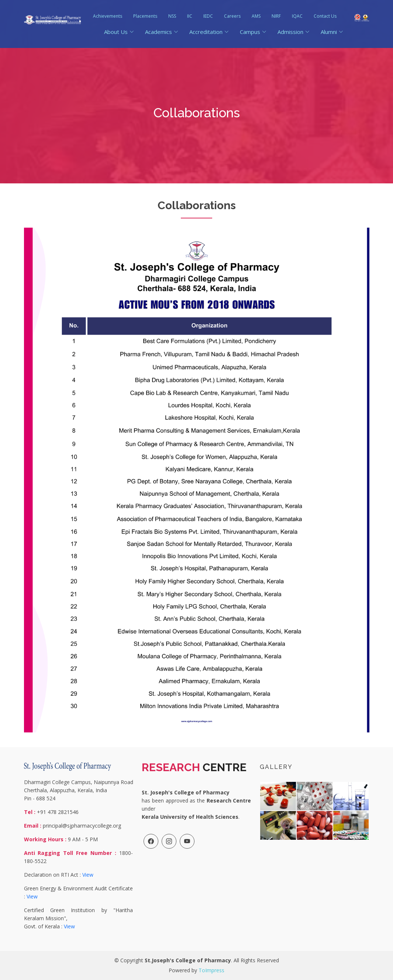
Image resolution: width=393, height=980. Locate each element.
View (88, 875)
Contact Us (325, 16)
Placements (145, 16)
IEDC (208, 16)
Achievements (108, 16)
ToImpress (211, 970)
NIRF (276, 16)
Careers (232, 16)
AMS (256, 16)
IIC (190, 16)
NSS (172, 16)
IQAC (297, 16)
